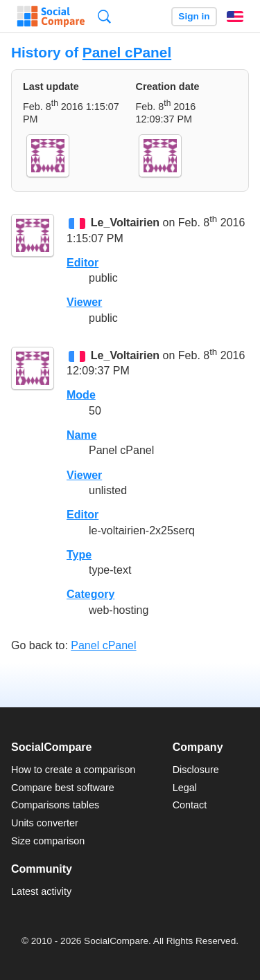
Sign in (194, 16)
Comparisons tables (55, 805)
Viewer (84, 302)
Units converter (45, 823)
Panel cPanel (127, 52)
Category (90, 594)
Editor (83, 263)
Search (104, 16)
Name (82, 435)
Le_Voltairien (125, 223)
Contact (190, 805)
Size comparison (48, 841)
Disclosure (196, 770)
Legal (185, 788)
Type (79, 555)
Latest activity (41, 891)
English (235, 17)
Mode (81, 395)
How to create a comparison (73, 770)
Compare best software (63, 788)
